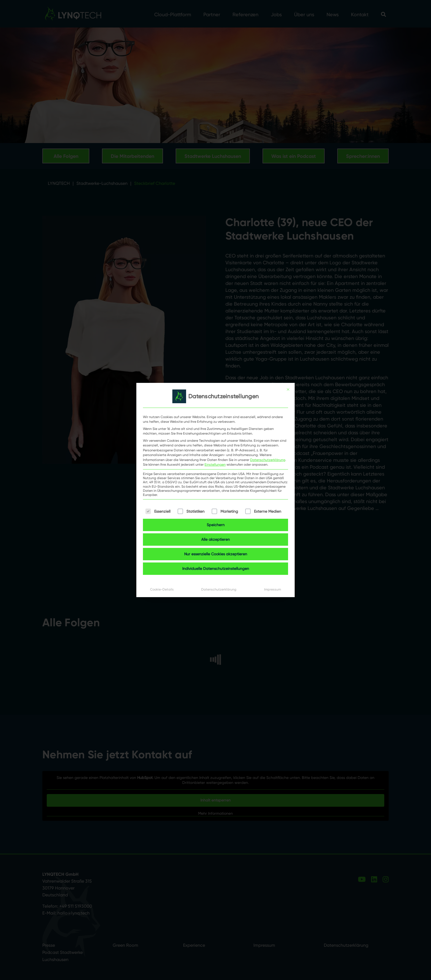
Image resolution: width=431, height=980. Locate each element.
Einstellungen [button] (215, 464)
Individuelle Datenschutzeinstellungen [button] (216, 569)
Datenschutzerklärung (268, 460)
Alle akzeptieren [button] (215, 539)
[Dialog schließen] (288, 389)
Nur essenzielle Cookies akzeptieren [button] (216, 554)
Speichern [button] (216, 525)
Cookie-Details (162, 589)
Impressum (273, 589)
